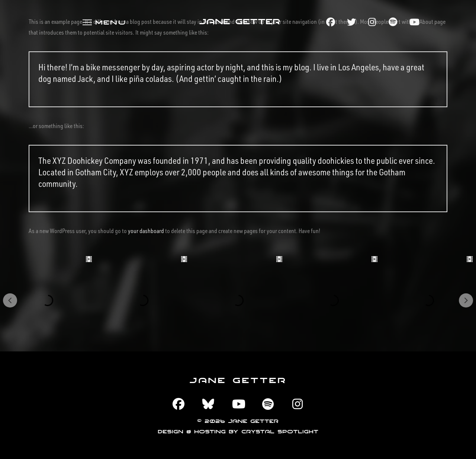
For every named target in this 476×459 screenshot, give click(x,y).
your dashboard (146, 231)
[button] (104, 22)
